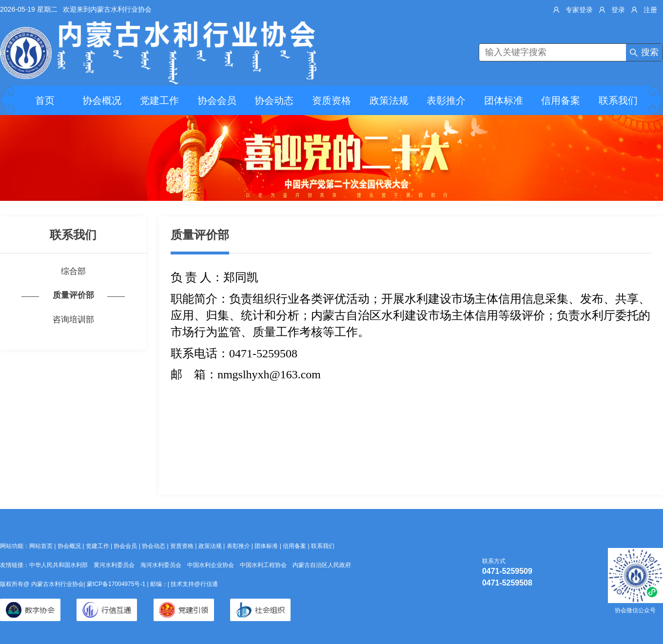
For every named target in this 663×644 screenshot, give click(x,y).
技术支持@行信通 (194, 584)
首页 (45, 100)
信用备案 (561, 100)
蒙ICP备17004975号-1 (117, 584)
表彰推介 (446, 100)
